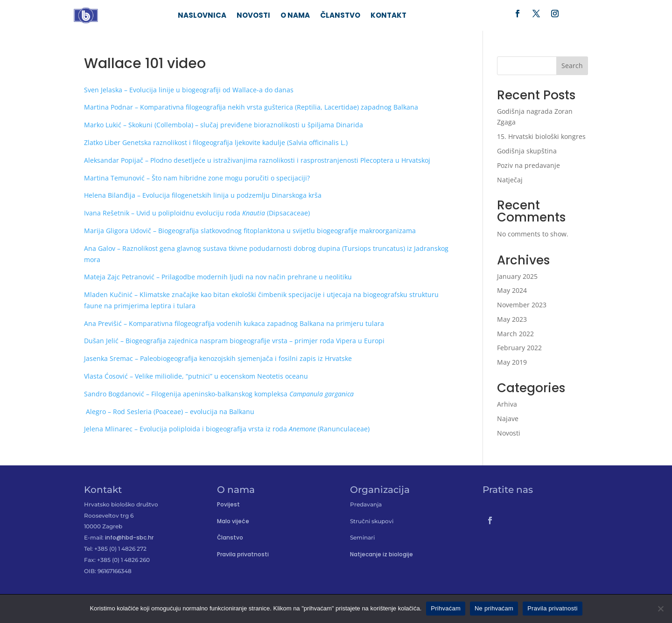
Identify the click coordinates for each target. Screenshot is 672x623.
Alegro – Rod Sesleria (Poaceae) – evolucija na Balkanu (169, 413)
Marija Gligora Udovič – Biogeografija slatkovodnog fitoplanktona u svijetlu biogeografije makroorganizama (250, 232)
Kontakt (388, 17)
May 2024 (512, 292)
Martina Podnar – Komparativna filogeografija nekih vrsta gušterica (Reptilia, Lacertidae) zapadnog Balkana (251, 109)
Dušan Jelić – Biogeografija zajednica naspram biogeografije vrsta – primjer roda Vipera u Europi (234, 343)
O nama (295, 17)
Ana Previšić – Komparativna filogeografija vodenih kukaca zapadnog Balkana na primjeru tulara (234, 325)
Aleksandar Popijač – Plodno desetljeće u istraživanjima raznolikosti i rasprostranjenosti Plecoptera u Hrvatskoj (257, 162)
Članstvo (340, 17)
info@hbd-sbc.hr (129, 539)
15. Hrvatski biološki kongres (541, 138)
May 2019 (512, 364)
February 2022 (519, 350)
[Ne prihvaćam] (660, 609)
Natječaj (510, 181)
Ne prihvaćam (494, 608)
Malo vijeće (233, 523)
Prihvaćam (446, 608)
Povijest (228, 506)
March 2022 (515, 335)
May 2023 (512, 321)
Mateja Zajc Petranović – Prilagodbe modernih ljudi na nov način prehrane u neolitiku (218, 279)
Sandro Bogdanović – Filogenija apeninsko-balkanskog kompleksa (219, 395)
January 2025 (517, 278)
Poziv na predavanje (528, 167)
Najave (508, 420)
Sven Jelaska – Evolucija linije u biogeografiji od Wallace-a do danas (189, 91)
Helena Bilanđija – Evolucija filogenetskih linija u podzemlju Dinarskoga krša (203, 197)
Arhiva (507, 405)
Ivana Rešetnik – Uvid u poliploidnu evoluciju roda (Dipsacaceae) (197, 214)
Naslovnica (202, 17)
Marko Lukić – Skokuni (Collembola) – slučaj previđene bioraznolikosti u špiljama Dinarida (224, 126)
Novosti (253, 17)
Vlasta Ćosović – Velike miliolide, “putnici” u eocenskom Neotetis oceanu (196, 377)
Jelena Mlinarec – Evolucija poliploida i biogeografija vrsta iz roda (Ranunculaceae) (227, 431)
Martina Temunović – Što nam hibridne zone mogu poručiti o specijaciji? (197, 179)
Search (572, 67)
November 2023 (522, 306)
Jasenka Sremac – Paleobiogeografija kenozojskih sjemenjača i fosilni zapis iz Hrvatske (218, 360)
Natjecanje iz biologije (381, 556)
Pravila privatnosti (243, 556)
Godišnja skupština (527, 152)
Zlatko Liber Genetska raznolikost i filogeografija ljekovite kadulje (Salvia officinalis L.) (216, 144)
